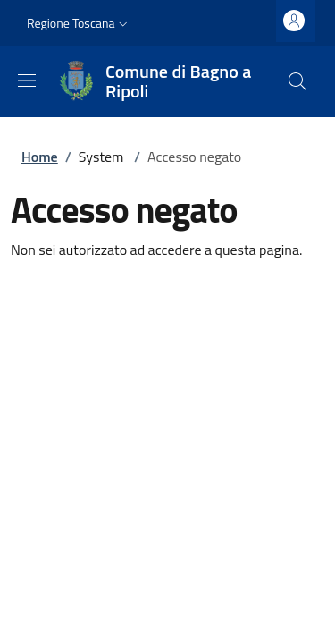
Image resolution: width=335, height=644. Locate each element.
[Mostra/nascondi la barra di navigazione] (27, 80)
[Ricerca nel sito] (297, 81)
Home (40, 157)
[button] (79, 23)
